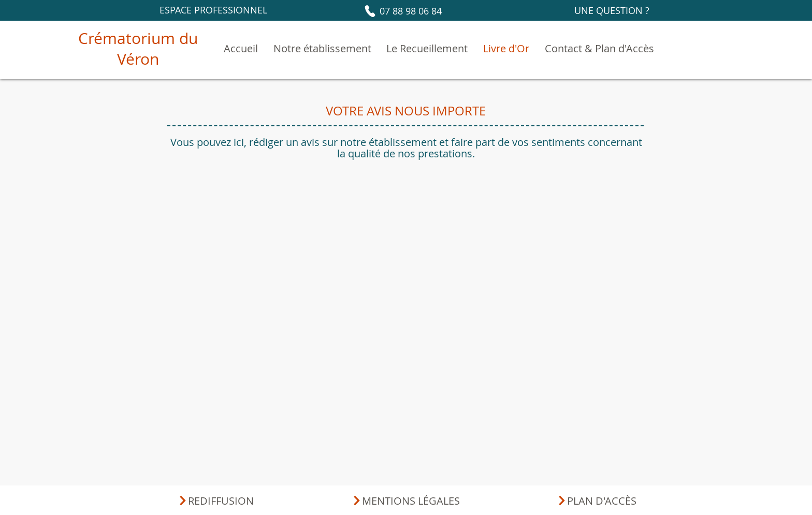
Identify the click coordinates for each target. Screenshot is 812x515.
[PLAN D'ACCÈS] (596, 501)
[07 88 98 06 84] (402, 11)
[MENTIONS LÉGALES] (406, 501)
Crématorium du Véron (138, 49)
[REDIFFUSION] (216, 501)
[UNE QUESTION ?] (612, 10)
